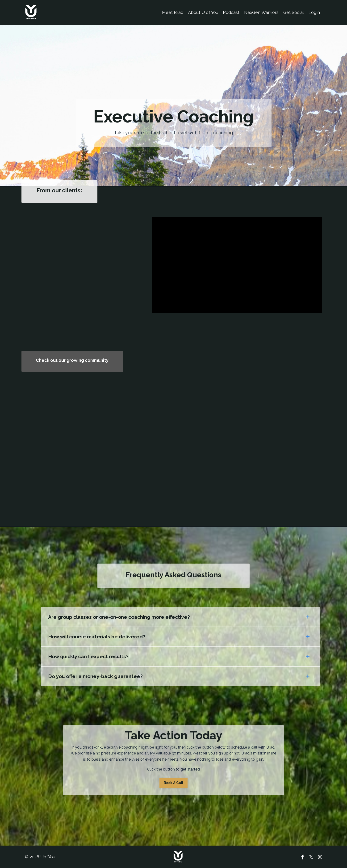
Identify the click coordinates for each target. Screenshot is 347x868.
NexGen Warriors (261, 12)
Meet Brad (173, 12)
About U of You (203, 12)
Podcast (231, 12)
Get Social (294, 12)
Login (314, 12)
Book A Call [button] (174, 783)
